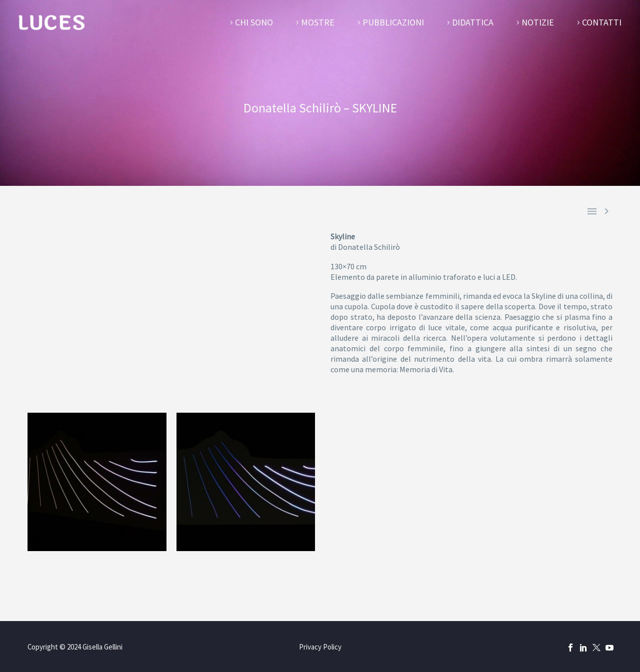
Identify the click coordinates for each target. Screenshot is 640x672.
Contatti (602, 22)
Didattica (473, 22)
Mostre (318, 22)
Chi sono (254, 22)
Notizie (538, 22)
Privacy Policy (320, 647)
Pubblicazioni (393, 22)
